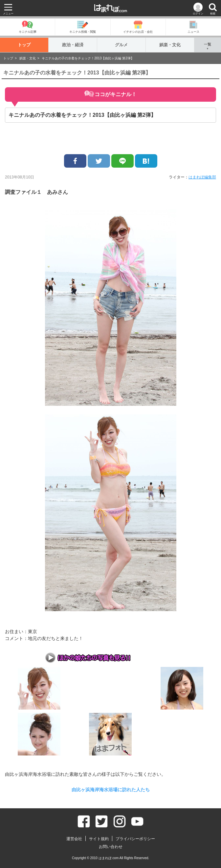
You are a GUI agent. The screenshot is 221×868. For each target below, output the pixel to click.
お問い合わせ (111, 847)
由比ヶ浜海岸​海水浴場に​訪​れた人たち (111, 790)
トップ (24, 45)
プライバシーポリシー (135, 839)
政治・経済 (73, 45)
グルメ (121, 45)
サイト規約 (99, 839)
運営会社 (74, 839)
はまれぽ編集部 (202, 177)
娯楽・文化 (170, 45)
